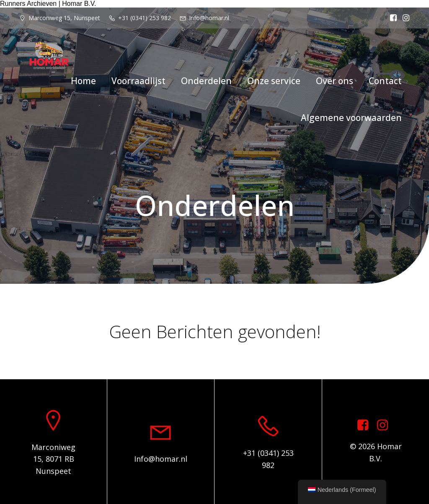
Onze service (274, 81)
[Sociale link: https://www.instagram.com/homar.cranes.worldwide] (386, 425)
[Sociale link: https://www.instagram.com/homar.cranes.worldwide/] (404, 18)
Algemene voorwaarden (351, 118)
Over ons (335, 81)
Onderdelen (206, 81)
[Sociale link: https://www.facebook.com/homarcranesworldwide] (391, 18)
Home (83, 81)
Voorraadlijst (138, 81)
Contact (385, 81)
